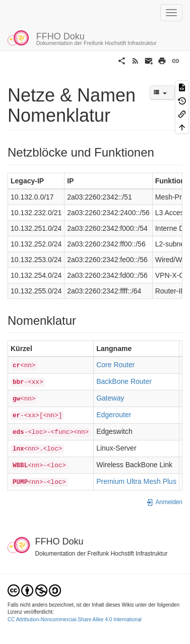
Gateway (110, 398)
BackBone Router (124, 381)
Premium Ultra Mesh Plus (136, 481)
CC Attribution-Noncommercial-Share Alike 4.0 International (75, 620)
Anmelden (164, 502)
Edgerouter (114, 415)
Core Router (115, 365)
